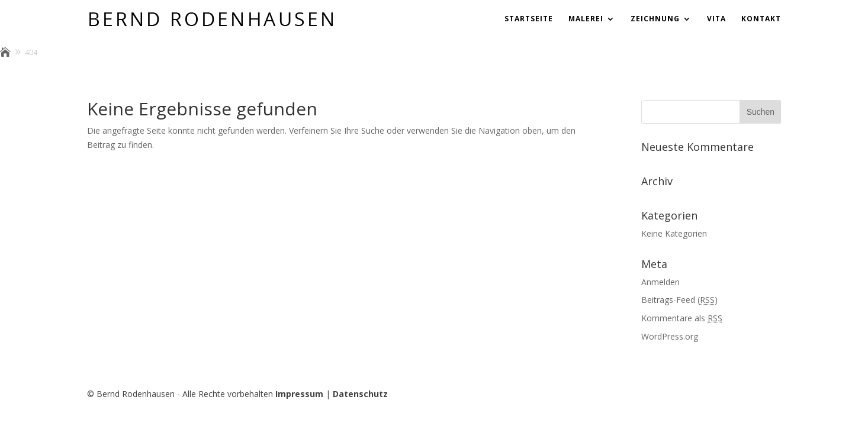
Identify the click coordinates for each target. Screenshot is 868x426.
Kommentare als (682, 318)
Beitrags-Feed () (679, 300)
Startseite (529, 19)
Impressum (299, 394)
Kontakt (761, 19)
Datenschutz (360, 394)
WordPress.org (670, 336)
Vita (716, 19)
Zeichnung (655, 19)
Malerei (586, 19)
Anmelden (660, 282)
